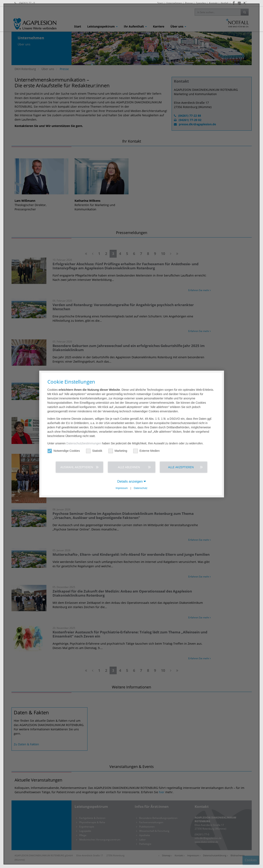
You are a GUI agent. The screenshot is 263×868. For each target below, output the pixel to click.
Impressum (122, 488)
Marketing (118, 451)
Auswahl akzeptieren (77, 467)
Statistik (94, 451)
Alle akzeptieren (181, 467)
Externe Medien (146, 451)
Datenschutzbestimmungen (84, 443)
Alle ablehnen (129, 467)
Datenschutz (141, 488)
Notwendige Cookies (64, 451)
